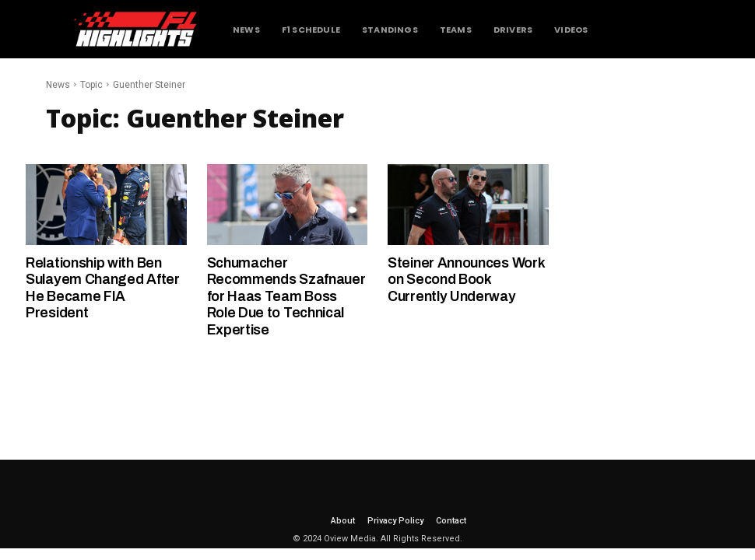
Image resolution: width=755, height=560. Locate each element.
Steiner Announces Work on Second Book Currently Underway (466, 280)
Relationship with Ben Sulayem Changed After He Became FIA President (103, 288)
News (58, 85)
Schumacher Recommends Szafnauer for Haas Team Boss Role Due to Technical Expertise (286, 296)
